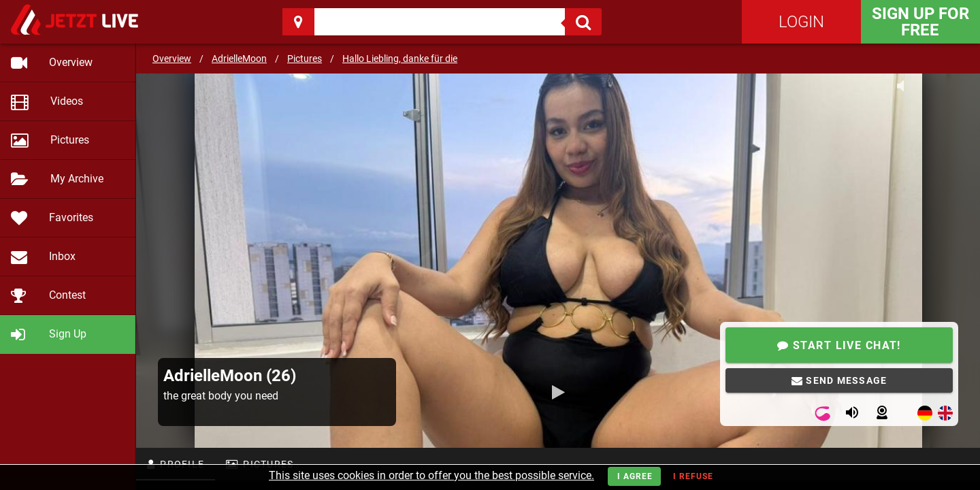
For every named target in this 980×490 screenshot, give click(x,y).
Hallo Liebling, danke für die (400, 59)
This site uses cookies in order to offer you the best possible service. (431, 475)
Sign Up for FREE (920, 22)
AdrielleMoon (239, 59)
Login (801, 22)
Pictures (305, 59)
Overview (172, 59)
